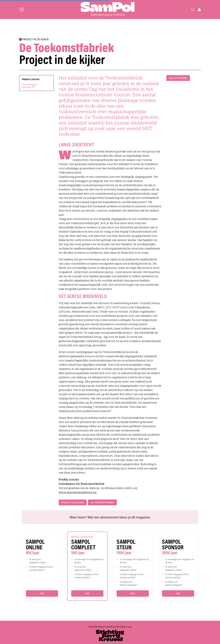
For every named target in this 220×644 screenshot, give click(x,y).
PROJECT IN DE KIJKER (34, 39)
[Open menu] (22, 10)
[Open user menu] (199, 10)
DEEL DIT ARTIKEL (178, 78)
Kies (42, 593)
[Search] (193, 10)
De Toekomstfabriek (102, 502)
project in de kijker (73, 502)
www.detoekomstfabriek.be (78, 492)
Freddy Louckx (31, 79)
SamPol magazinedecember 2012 (30, 86)
